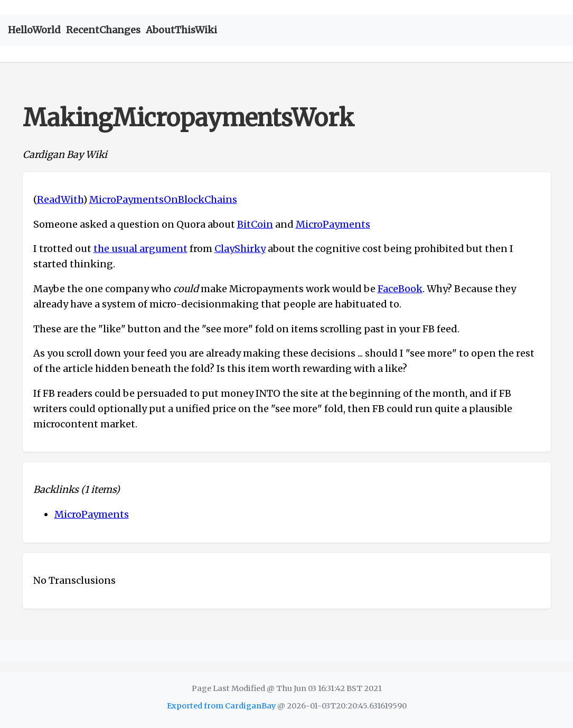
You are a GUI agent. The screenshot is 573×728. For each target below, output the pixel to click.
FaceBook (400, 289)
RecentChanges (103, 30)
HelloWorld (34, 30)
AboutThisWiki (181, 30)
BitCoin (255, 224)
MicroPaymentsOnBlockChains (163, 199)
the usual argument (140, 249)
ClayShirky (240, 249)
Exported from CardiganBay (221, 706)
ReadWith (60, 199)
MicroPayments (333, 224)
